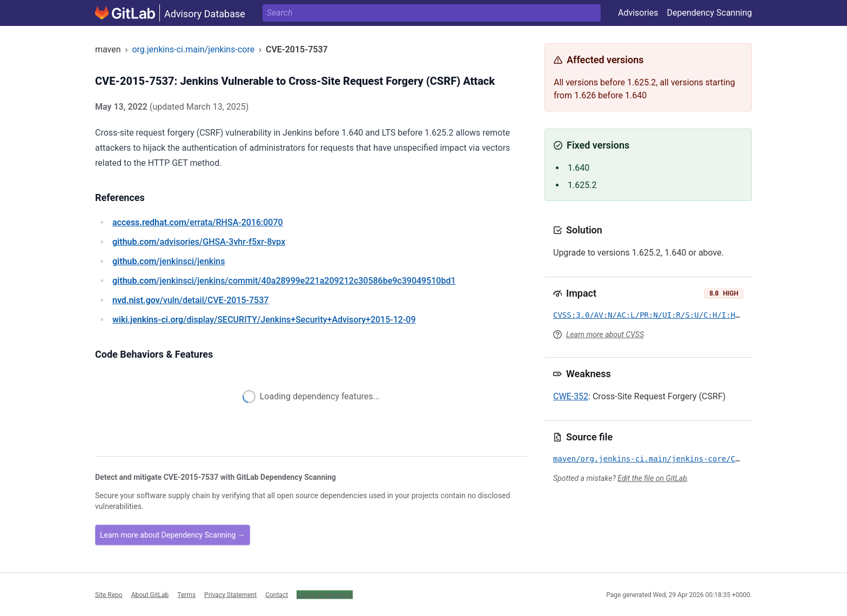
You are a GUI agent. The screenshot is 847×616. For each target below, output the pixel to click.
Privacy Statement (230, 594)
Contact (277, 594)
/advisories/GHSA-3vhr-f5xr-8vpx (199, 242)
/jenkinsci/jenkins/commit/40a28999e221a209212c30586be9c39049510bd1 (284, 281)
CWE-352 (571, 396)
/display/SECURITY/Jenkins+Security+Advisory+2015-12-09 (264, 320)
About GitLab (150, 594)
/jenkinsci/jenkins (169, 261)
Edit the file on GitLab (652, 478)
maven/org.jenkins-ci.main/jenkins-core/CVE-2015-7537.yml (681, 459)
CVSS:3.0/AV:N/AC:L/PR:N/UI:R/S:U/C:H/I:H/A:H (653, 315)
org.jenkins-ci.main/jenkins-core (193, 49)
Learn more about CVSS (605, 334)
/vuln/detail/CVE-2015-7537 (190, 300)
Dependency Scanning (709, 13)
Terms (186, 594)
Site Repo (109, 594)
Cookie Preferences (325, 594)
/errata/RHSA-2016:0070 (198, 222)
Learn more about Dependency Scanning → (173, 535)
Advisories (638, 13)
